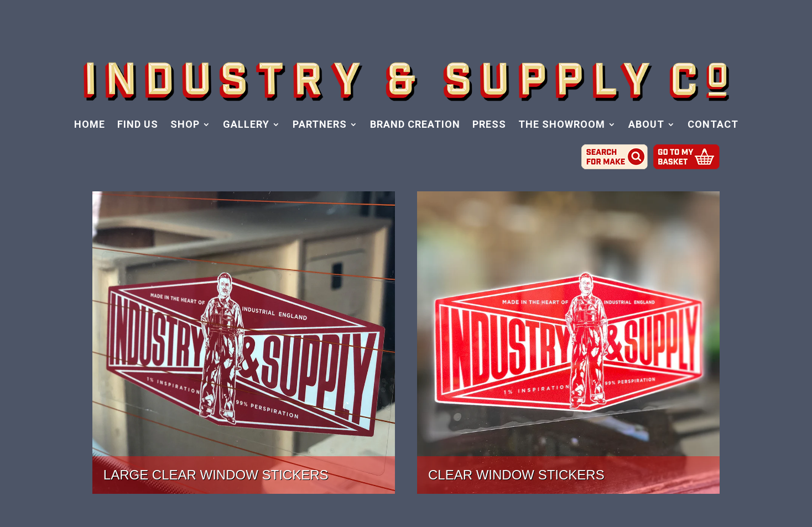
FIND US (138, 125)
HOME (90, 125)
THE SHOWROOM (562, 125)
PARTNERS (320, 125)
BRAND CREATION (415, 125)
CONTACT (713, 125)
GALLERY (246, 125)
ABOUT (646, 125)
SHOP (185, 125)
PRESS (489, 125)
